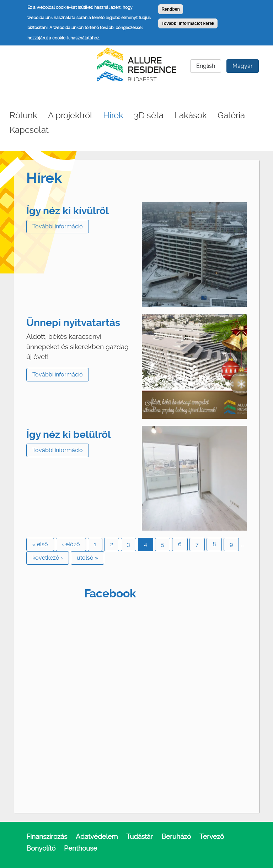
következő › (48, 558)
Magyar (243, 66)
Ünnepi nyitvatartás (73, 323)
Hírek (113, 115)
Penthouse (81, 848)
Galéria (231, 115)
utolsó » (87, 558)
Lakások (191, 115)
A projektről (70, 115)
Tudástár (140, 837)
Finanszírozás (47, 837)
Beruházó (176, 837)
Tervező (212, 837)
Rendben (170, 9)
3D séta (149, 115)
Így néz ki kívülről (68, 211)
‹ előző (71, 544)
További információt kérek (188, 23)
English (206, 66)
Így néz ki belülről (69, 435)
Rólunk (23, 115)
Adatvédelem (97, 837)
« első (40, 544)
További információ (58, 226)
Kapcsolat (29, 130)
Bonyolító (41, 848)
